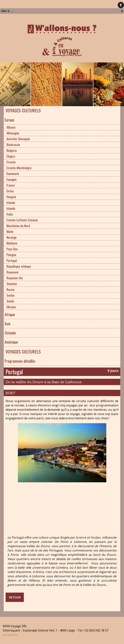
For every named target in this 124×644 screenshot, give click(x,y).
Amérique (11, 342)
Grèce (10, 191)
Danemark (13, 174)
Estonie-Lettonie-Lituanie (22, 220)
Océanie (10, 333)
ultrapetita (10, 635)
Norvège (12, 237)
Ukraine (11, 307)
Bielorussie (13, 145)
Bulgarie (12, 150)
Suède (10, 301)
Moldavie (12, 243)
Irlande (11, 203)
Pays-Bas (12, 249)
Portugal (12, 260)
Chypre (11, 156)
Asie (8, 324)
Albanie (11, 127)
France (11, 185)
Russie (11, 289)
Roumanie (13, 272)
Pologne (11, 255)
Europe (9, 120)
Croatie (11, 162)
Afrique (10, 314)
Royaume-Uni (15, 278)
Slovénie (12, 284)
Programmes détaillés (20, 361)
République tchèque (19, 266)
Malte (10, 232)
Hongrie (11, 197)
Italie (10, 214)
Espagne (12, 179)
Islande (11, 208)
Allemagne (13, 133)
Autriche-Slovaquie (18, 139)
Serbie (11, 295)
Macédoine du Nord (18, 226)
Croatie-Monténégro (19, 168)
